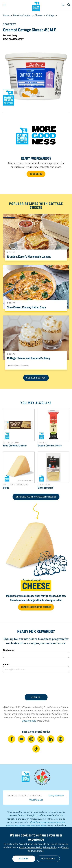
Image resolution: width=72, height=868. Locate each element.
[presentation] (36, 683)
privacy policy (29, 721)
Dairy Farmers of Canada (36, 6)
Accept (24, 859)
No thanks (48, 859)
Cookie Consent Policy (31, 847)
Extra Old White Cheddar (15, 446)
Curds (6, 488)
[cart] (63, 5)
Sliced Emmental (46, 488)
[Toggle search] (69, 5)
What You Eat (36, 800)
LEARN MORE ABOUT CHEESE (36, 607)
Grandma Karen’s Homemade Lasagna (29, 256)
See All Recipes (36, 378)
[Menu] (4, 5)
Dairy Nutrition (56, 795)
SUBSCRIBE (36, 174)
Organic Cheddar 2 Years (50, 446)
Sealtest (9, 24)
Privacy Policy (50, 847)
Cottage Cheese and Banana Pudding (29, 358)
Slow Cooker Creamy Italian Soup (26, 307)
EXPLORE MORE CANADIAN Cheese (36, 497)
